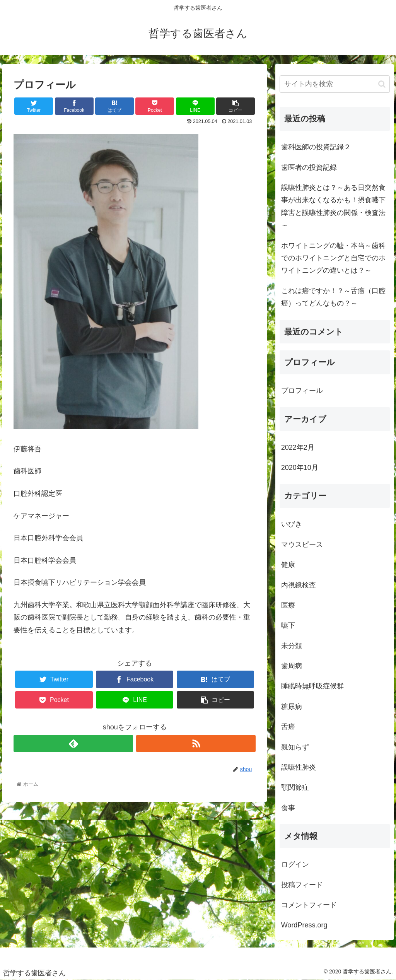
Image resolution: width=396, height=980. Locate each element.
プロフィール (302, 391)
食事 (288, 808)
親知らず (295, 747)
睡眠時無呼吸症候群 (312, 686)
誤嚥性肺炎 (299, 767)
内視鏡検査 (299, 585)
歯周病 (292, 666)
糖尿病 (292, 707)
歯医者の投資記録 (309, 167)
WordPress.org (304, 925)
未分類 (292, 646)
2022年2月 (298, 447)
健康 (288, 565)
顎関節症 (295, 787)
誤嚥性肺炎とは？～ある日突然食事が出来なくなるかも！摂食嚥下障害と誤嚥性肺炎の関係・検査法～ (333, 206)
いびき (292, 524)
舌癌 (288, 727)
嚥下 (288, 625)
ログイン (295, 864)
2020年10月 (300, 468)
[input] (335, 84)
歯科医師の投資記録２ (316, 147)
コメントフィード (309, 905)
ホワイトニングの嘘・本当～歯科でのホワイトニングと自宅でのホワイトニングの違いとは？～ (333, 258)
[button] (382, 84)
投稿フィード (302, 885)
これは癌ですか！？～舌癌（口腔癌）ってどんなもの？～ (333, 297)
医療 (288, 605)
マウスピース (302, 545)
